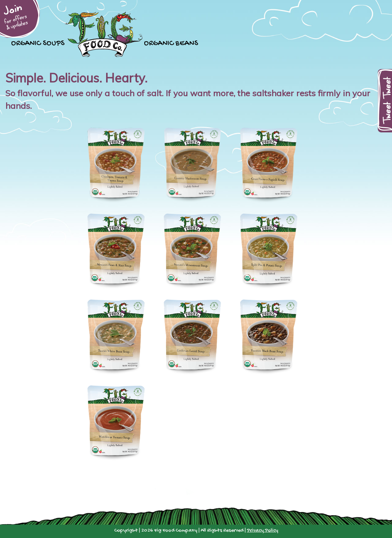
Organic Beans (171, 43)
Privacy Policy (263, 531)
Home (104, 34)
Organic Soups (38, 43)
